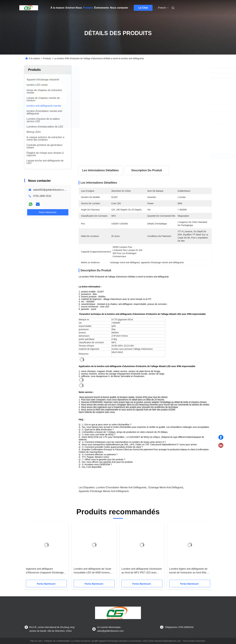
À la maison (58, 8)
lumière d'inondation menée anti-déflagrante (121, 487)
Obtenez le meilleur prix (162, 156)
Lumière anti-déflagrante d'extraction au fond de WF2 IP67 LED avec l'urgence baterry (142, 571)
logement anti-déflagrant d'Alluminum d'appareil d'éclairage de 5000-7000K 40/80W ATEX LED (45, 571)
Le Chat (143, 8)
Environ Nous (74, 8)
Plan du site (36, 641)
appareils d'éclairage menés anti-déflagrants (104, 491)
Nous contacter (119, 8)
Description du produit (147, 170)
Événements (101, 8)
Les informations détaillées (101, 170)
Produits (88, 8)
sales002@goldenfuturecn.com (50, 190)
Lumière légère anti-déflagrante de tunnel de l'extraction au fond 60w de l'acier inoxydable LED (189, 571)
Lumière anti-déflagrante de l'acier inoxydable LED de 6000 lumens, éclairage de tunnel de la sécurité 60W (92, 571)
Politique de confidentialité (57, 641)
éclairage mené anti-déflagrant (166, 487)
